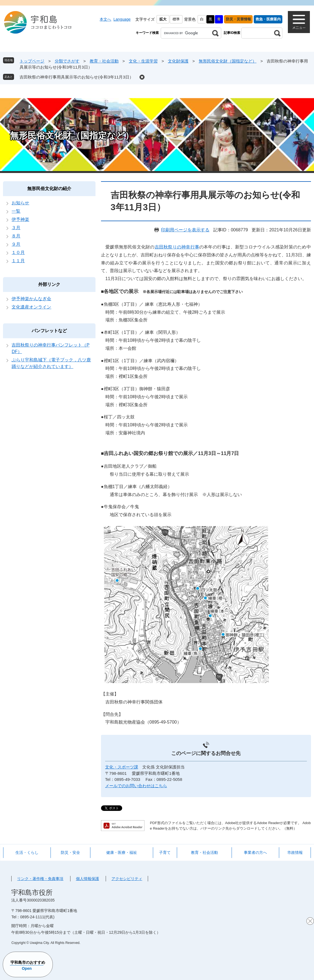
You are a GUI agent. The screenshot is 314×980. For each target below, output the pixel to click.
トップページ (32, 61)
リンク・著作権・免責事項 (40, 879)
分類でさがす (67, 61)
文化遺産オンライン (31, 307)
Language (122, 19)
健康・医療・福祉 (122, 852)
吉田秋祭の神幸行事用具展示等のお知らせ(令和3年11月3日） (76, 77)
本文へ (105, 19)
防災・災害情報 (238, 19)
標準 (176, 19)
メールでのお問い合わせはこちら (136, 786)
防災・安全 (70, 852)
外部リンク (49, 284)
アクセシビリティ (127, 879)
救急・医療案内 (268, 19)
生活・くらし (27, 852)
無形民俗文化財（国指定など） (228, 61)
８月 (16, 236)
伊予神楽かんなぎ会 (31, 299)
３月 (16, 228)
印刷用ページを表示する (185, 230)
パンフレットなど (49, 331)
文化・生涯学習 (143, 61)
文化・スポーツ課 (122, 767)
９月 (16, 244)
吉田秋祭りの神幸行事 (177, 247)
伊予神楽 (20, 219)
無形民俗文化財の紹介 (49, 189)
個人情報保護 (88, 879)
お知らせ (20, 203)
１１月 (18, 261)
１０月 (18, 252)
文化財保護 (178, 61)
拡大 (163, 19)
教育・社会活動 (104, 61)
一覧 (16, 211)
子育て (165, 852)
